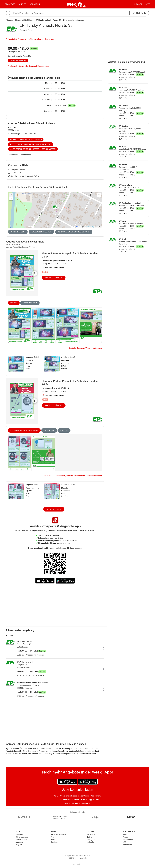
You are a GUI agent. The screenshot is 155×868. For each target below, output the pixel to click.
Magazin (138, 4)
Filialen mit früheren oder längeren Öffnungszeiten (29, 66)
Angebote (19, 842)
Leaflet (79, 227)
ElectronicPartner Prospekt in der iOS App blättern (77, 800)
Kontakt (54, 842)
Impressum (127, 845)
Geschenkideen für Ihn (30, 303)
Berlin (83, 6)
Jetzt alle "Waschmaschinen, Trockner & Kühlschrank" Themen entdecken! (72, 476)
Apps (148, 4)
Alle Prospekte (21, 840)
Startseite (19, 834)
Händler (22, 4)
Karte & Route (38, 187)
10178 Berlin (140, 13)
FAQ (53, 840)
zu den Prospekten (18, 61)
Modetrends (64, 430)
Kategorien (34, 4)
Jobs (125, 834)
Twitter (90, 837)
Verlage (54, 837)
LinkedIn (90, 842)
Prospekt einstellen (59, 834)
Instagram (91, 840)
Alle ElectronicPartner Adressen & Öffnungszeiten (33, 149)
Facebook (91, 834)
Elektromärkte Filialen (24, 20)
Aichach (9, 20)
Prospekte (10, 4)
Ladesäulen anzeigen (41, 232)
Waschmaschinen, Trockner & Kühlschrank (24, 430)
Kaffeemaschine (49, 430)
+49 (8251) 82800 (16, 170)
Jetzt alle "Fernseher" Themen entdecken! (85, 348)
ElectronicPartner (27, 30)
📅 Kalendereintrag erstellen (53, 268)
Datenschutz (128, 840)
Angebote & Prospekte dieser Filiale (26, 140)
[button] (99, 195)
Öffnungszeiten (22, 837)
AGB (124, 842)
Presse (125, 837)
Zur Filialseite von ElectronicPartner (24, 176)
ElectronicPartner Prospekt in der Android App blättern (78, 796)
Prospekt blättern (54, 278)
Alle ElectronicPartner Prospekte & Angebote (31, 144)
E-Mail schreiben (16, 173)
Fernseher (14, 303)
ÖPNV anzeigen (18, 232)
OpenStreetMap (89, 227)
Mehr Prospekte (54, 509)
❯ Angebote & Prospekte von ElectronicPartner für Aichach (30, 39)
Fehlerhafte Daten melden (20, 155)
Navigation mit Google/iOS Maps (74, 232)
